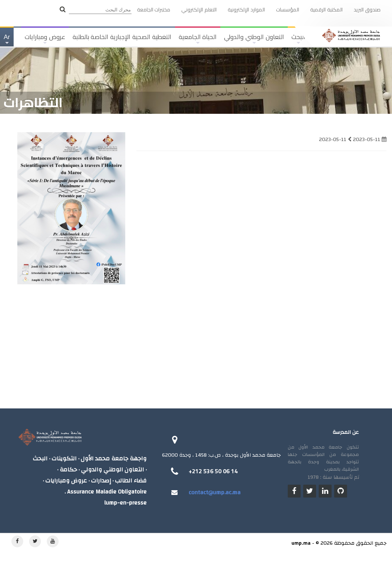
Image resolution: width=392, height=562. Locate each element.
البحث (40, 459)
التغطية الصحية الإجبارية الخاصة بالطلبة (122, 37)
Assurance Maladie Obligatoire (107, 492)
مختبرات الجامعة (154, 10)
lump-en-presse (125, 503)
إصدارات (101, 481)
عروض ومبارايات (45, 40)
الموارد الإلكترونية (246, 10)
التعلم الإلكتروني (199, 10)
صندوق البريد (367, 10)
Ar (7, 40)
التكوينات (64, 459)
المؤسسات (288, 10)
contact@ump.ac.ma (215, 492)
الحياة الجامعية (198, 40)
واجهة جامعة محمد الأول (114, 459)
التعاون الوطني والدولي (254, 40)
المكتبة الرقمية (326, 10)
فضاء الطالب (131, 481)
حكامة (68, 470)
